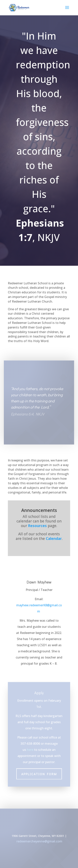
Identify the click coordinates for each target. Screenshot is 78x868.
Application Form (39, 770)
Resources (37, 526)
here (30, 746)
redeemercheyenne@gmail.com (39, 842)
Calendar (54, 539)
